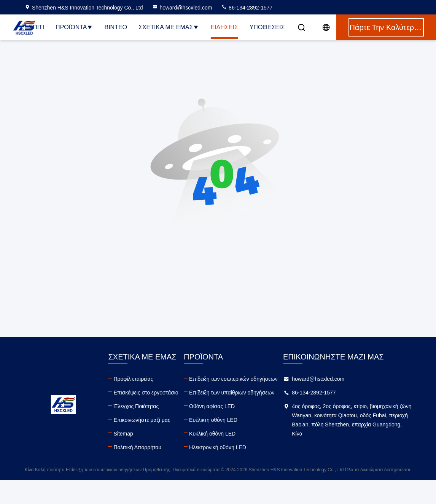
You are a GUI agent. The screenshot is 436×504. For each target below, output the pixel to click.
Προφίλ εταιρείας (133, 379)
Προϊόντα (74, 27)
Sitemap (123, 434)
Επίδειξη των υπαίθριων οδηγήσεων (232, 393)
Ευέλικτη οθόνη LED (213, 420)
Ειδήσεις (224, 27)
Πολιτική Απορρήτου (137, 447)
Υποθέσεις (267, 27)
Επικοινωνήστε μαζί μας (142, 420)
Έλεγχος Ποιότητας (136, 406)
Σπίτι (37, 27)
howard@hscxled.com (182, 8)
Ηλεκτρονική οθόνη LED (218, 447)
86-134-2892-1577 (247, 8)
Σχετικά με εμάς (169, 27)
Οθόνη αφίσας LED (212, 406)
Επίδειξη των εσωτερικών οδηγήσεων (233, 379)
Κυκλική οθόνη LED (212, 434)
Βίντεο (116, 27)
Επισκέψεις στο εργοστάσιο (146, 393)
